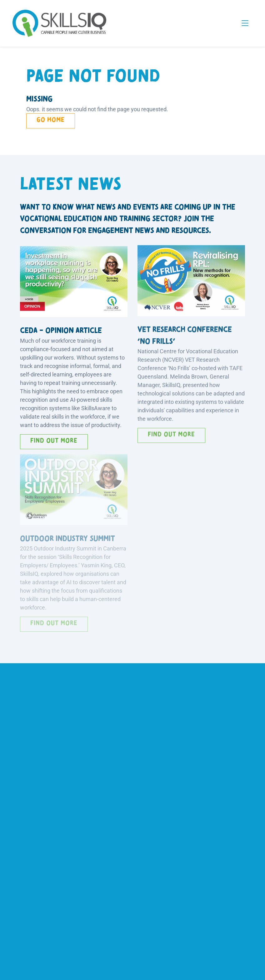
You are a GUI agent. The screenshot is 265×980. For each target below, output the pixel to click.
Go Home (51, 120)
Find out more (54, 439)
